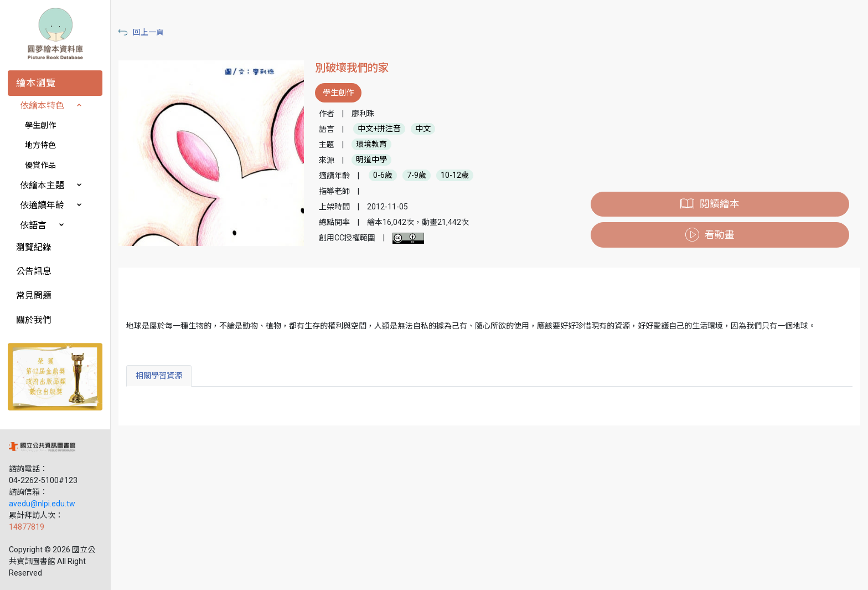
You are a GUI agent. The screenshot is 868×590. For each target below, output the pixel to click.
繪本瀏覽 (36, 83)
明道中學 (371, 160)
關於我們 (34, 320)
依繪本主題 (42, 185)
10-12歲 (455, 176)
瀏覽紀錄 (34, 247)
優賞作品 (40, 165)
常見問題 (34, 296)
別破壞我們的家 (352, 68)
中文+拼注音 (379, 129)
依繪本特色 (42, 106)
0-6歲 (383, 176)
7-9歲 (417, 176)
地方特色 (40, 145)
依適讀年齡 (42, 205)
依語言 (33, 225)
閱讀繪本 (720, 204)
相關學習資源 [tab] (159, 376)
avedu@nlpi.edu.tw (42, 504)
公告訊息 (34, 271)
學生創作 (40, 125)
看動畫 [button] (720, 235)
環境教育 (371, 145)
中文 (423, 129)
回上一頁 (148, 32)
